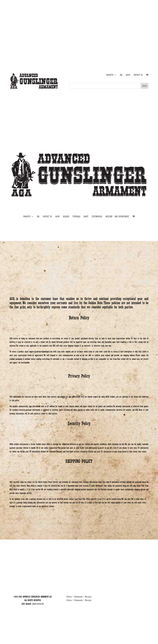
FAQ (121, 75)
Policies (69, 597)
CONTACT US (138, 75)
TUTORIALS (125, 24)
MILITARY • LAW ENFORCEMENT (117, 217)
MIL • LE (145, 24)
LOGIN (128, 75)
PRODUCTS (110, 75)
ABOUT (115, 24)
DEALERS (135, 24)
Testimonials (78, 597)
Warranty (88, 597)
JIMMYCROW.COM (38, 604)
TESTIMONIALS (97, 217)
